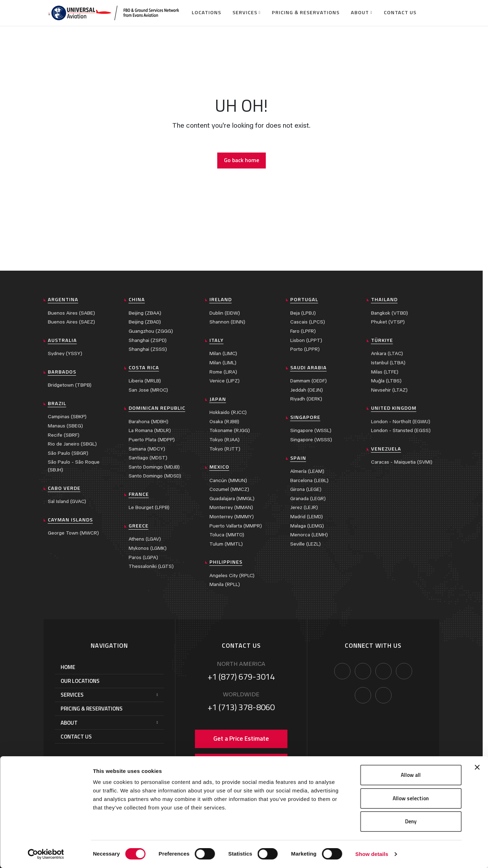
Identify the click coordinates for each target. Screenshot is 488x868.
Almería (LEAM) (307, 471)
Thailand (384, 299)
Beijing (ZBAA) (145, 313)
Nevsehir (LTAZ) (389, 390)
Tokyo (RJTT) (225, 449)
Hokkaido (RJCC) (228, 412)
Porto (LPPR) (305, 349)
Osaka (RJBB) (224, 422)
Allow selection (411, 798)
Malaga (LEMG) (307, 526)
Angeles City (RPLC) (232, 576)
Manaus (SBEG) (65, 426)
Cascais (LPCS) (308, 322)
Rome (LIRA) (223, 372)
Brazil (57, 403)
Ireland (221, 299)
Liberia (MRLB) (145, 381)
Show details (372, 854)
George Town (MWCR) (73, 533)
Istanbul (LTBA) (388, 363)
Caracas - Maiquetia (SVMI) (402, 462)
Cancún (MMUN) (228, 480)
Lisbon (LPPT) (306, 340)
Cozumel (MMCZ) (229, 489)
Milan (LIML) (223, 363)
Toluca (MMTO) (227, 535)
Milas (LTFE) (385, 372)
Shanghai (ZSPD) (148, 340)
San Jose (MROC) (148, 390)
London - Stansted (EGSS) (401, 430)
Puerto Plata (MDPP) (152, 440)
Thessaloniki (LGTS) (151, 566)
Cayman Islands (70, 520)
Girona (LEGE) (306, 489)
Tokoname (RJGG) (230, 430)
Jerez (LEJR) (304, 507)
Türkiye (382, 340)
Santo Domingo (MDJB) (154, 467)
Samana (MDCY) (147, 449)
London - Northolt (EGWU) (401, 422)
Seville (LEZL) (305, 544)
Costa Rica (144, 367)
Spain (298, 458)
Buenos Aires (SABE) (71, 313)
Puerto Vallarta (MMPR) (236, 526)
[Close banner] (477, 767)
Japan (218, 399)
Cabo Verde (64, 488)
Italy (217, 340)
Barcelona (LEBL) (309, 480)
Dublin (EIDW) (225, 313)
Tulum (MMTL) (226, 544)
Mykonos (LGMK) (148, 548)
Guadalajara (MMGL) (232, 499)
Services (245, 12)
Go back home (242, 160)
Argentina (63, 299)
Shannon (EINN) (227, 322)
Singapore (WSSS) (311, 440)
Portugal (304, 299)
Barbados (62, 372)
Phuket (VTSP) (388, 322)
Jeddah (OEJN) (307, 390)
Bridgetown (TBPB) (70, 385)
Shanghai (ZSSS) (148, 349)
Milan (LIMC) (223, 353)
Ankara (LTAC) (387, 353)
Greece (139, 526)
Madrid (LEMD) (307, 517)
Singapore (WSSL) (311, 430)
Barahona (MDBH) (148, 422)
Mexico (219, 467)
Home (68, 667)
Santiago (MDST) (148, 458)
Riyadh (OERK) (306, 399)
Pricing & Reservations (306, 12)
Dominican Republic (157, 408)
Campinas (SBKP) (67, 417)
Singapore (305, 417)
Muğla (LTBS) (386, 381)
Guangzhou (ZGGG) (151, 331)
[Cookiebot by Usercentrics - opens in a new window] (46, 854)
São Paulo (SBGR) (68, 453)
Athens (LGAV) (145, 539)
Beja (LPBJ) (303, 313)
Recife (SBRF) (64, 435)
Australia (62, 340)
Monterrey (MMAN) (231, 507)
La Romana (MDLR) (150, 430)
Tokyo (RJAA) (225, 440)
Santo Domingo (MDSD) (155, 476)
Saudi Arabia (308, 367)
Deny (411, 821)
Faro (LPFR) (303, 331)
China (137, 299)
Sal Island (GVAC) (67, 501)
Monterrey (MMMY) (232, 517)
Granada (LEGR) (308, 499)
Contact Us (400, 12)
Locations (206, 12)
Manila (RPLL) (225, 584)
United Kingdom (394, 408)
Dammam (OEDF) (308, 381)
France (139, 494)
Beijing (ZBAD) (145, 322)
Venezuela (386, 449)
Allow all (411, 775)
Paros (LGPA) (143, 557)
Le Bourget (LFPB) (149, 507)
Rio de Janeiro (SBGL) (72, 444)
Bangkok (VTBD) (389, 313)
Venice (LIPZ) (225, 381)
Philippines (226, 562)
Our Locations (80, 681)
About (360, 12)
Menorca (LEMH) (309, 535)
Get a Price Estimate (241, 738)
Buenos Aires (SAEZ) (71, 322)
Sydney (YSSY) (65, 353)
